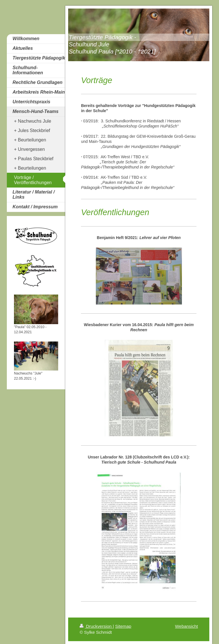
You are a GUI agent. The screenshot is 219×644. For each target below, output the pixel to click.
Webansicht (186, 626)
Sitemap (123, 626)
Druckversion (96, 626)
